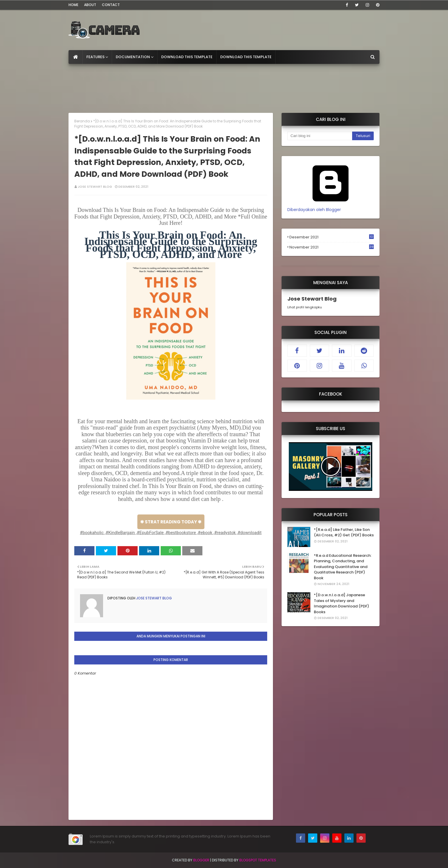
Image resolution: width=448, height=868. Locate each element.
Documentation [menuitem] (133, 57)
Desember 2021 (332, 237)
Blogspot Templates (258, 860)
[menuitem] (76, 57)
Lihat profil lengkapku (305, 307)
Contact (111, 5)
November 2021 (332, 247)
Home (73, 5)
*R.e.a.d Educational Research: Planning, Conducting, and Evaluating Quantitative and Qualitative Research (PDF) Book (343, 567)
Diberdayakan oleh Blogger (331, 207)
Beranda (82, 121)
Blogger (201, 860)
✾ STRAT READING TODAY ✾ (171, 522)
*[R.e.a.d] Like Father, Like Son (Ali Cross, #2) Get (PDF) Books (344, 532)
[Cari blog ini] (320, 136)
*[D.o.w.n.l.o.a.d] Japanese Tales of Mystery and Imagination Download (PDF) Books (341, 603)
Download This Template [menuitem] (187, 57)
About (90, 5)
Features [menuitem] (95, 57)
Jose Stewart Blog (95, 187)
